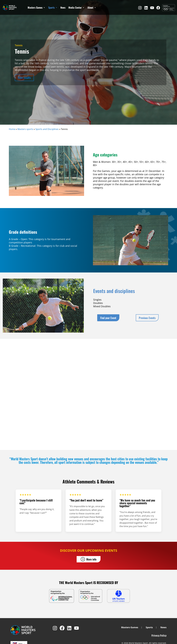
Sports (51, 7)
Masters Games (35, 7)
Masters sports (25, 129)
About (90, 7)
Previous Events (147, 318)
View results (24, 78)
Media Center (75, 7)
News (63, 7)
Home (12, 129)
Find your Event (108, 318)
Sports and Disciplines (47, 129)
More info (91, 559)
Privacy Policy (159, 635)
